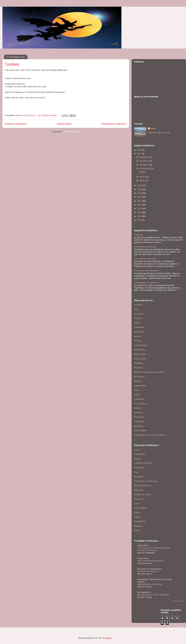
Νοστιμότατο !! (144, 592)
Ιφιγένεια (138, 336)
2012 (140, 201)
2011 (140, 205)
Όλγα (136, 390)
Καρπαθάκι (139, 468)
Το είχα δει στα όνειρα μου (148, 571)
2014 (140, 193)
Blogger (109, 638)
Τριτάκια (12, 64)
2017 (140, 154)
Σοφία (137, 394)
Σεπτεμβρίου (145, 169)
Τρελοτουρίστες (141, 404)
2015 (140, 189)
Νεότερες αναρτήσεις (16, 124)
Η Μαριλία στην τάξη (143, 463)
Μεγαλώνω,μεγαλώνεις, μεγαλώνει (149, 372)
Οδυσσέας (139, 490)
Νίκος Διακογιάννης (143, 485)
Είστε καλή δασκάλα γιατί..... (146, 259)
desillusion (139, 413)
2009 (140, 212)
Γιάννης (137, 459)
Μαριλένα (138, 368)
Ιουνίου (143, 177)
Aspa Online (143, 545)
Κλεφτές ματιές (141, 345)
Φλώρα (137, 512)
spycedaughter (141, 430)
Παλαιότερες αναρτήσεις (114, 124)
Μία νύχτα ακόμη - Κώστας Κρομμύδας (153, 595)
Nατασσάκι (139, 417)
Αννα (153, 128)
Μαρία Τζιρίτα (140, 359)
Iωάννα (137, 517)
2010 (140, 208)
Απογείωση (139, 314)
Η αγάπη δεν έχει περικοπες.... (147, 271)
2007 (140, 220)
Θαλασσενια (139, 332)
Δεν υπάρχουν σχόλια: (48, 115)
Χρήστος (138, 408)
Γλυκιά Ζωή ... (144, 558)
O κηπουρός (139, 421)
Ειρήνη (137, 323)
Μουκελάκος (139, 477)
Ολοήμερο (139, 235)
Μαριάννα (138, 363)
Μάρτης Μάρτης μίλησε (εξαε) (150, 584)
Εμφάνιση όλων (178, 601)
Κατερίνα (138, 341)
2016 (140, 185)
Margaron (138, 526)
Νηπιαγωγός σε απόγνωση (146, 481)
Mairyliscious (140, 521)
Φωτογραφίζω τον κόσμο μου (147, 283)
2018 (140, 150)
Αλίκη (137, 309)
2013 (140, 197)
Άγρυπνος (139, 305)
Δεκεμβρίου (145, 157)
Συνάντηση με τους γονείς (145, 247)
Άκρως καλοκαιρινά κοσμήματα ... (151, 561)
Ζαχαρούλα (139, 327)
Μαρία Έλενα (140, 354)
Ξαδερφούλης (140, 386)
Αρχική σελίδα (64, 124)
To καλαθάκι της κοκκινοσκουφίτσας (150, 435)
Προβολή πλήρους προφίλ (159, 132)
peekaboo (138, 426)
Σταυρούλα (139, 399)
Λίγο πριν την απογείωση (149, 569)
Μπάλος (138, 381)
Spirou (137, 530)
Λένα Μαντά (139, 350)
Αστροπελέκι (140, 454)
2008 (140, 216)
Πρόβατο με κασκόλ (143, 495)
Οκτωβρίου (145, 165)
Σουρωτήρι (139, 499)
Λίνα (136, 472)
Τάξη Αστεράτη (141, 508)
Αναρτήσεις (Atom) (72, 132)
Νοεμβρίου (145, 161)
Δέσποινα (138, 318)
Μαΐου (143, 181)
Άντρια (137, 450)
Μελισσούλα (139, 377)
